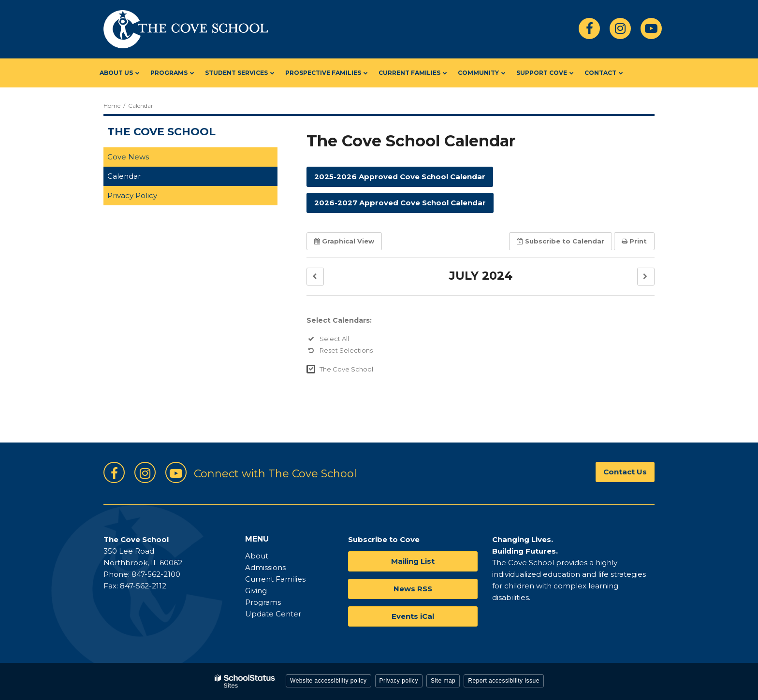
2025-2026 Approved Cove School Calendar (400, 177)
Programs (263, 602)
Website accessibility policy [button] (328, 681)
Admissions (265, 567)
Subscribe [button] (561, 241)
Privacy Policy (132, 195)
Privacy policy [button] (399, 681)
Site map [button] (443, 681)
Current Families (275, 579)
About (257, 556)
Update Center (273, 614)
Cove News (128, 157)
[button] (315, 277)
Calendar (124, 176)
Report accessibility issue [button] (504, 681)
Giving (256, 591)
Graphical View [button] (344, 241)
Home (112, 106)
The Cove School (346, 369)
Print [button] (634, 241)
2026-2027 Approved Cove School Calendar (400, 203)
